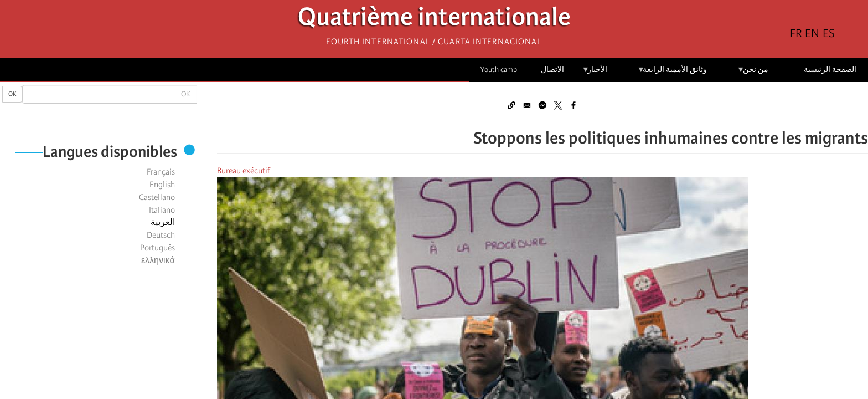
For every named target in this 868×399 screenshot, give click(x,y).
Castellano (157, 197)
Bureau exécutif (244, 171)
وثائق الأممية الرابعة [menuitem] (672, 73)
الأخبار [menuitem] (595, 73)
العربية (163, 222)
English (162, 185)
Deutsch (161, 235)
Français (161, 172)
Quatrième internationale (434, 20)
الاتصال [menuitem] (552, 70)
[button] (512, 105)
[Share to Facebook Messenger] (542, 105)
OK (12, 94)
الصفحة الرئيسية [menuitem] (830, 70)
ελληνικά (158, 260)
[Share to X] (558, 105)
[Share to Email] (527, 105)
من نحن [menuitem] (753, 73)
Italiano (162, 210)
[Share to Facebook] (573, 105)
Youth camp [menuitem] (499, 70)
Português (157, 248)
